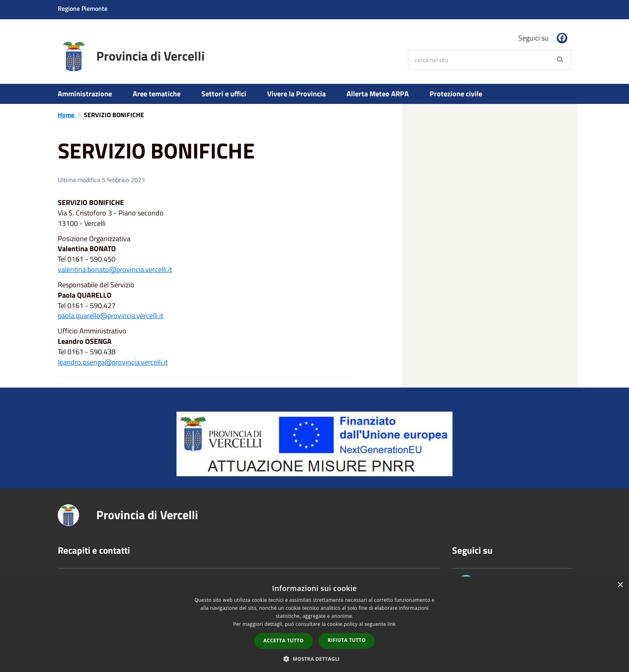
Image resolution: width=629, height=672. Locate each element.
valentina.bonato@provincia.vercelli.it (115, 269)
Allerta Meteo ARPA (378, 94)
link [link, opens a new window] (392, 624)
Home (67, 115)
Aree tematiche (157, 94)
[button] (314, 659)
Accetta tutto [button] (284, 641)
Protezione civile (456, 94)
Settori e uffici (224, 94)
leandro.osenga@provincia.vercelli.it (113, 362)
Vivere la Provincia (296, 94)
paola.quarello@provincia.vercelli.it (111, 316)
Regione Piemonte (83, 8)
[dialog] (314, 624)
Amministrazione (85, 94)
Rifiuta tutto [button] (347, 640)
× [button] (620, 585)
